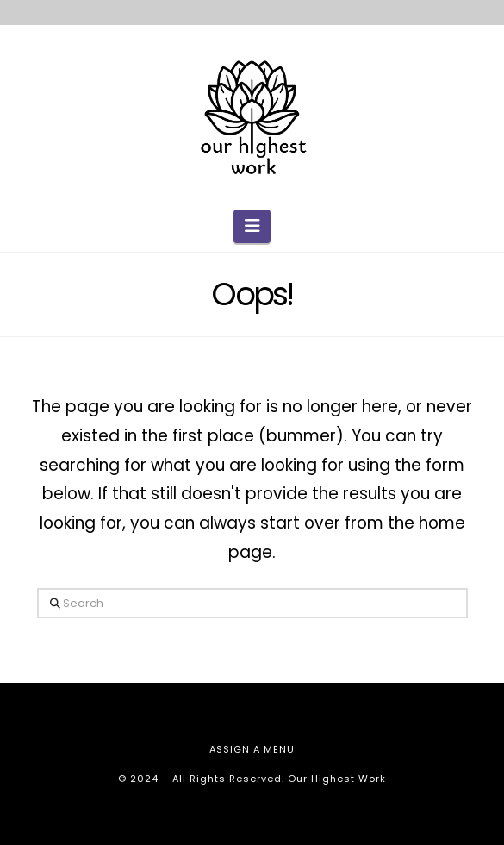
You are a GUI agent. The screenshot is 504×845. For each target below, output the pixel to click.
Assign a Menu (252, 749)
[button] (252, 226)
